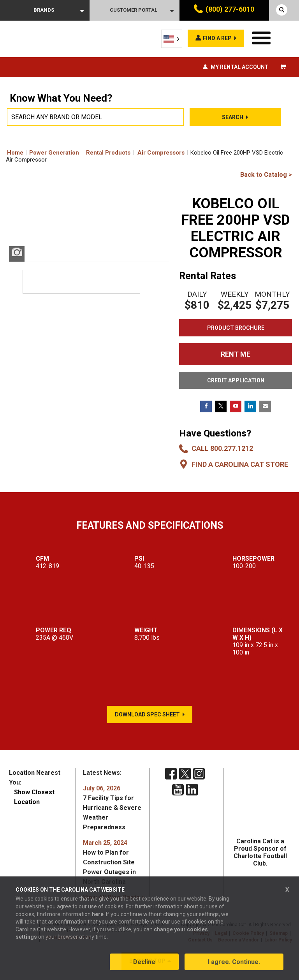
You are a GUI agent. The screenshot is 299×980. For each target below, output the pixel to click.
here (98, 914)
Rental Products (108, 153)
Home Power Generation (43, 153)
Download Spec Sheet (147, 714)
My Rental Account (240, 67)
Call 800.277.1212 (222, 448)
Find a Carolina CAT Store (240, 464)
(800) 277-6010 (230, 9)
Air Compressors (161, 153)
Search (233, 117)
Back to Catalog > (266, 175)
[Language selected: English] (172, 39)
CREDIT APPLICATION (236, 380)
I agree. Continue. (234, 962)
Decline (144, 962)
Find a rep (217, 38)
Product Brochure (236, 328)
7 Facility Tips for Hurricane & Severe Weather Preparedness (112, 808)
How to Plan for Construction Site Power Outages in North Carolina (109, 862)
